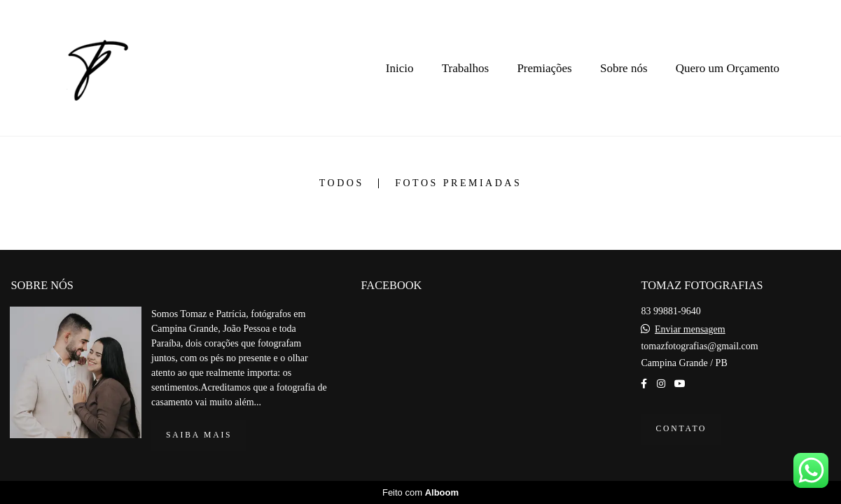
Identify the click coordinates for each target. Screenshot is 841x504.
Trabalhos (465, 68)
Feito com (420, 492)
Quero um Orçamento (728, 68)
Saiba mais (199, 435)
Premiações (544, 68)
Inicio (400, 68)
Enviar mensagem (690, 330)
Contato (681, 429)
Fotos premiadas (458, 183)
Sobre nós (624, 68)
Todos (342, 183)
